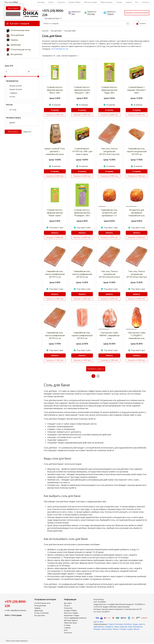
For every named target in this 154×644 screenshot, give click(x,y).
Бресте (142, 625)
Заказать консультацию (137, 13)
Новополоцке (106, 629)
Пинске (115, 629)
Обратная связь (107, 2)
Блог (137, 2)
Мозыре (97, 629)
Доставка (41, 2)
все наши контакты (53, 18)
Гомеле (111, 625)
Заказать (55, 233)
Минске (137, 629)
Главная (129, 2)
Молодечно (138, 627)
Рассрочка (61, 2)
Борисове (123, 627)
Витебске (128, 625)
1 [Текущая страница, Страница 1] (93, 376)
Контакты (146, 2)
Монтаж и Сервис (91, 2)
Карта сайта (98, 622)
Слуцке (130, 629)
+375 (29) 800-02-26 (60, 49)
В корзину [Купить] (55, 110)
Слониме (123, 629)
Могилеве (119, 625)
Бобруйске (109, 627)
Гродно (135, 625)
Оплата (51, 2)
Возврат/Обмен (75, 2)
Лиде (130, 627)
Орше (116, 627)
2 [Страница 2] (98, 376)
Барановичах (99, 627)
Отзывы (119, 2)
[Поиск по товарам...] (86, 23)
